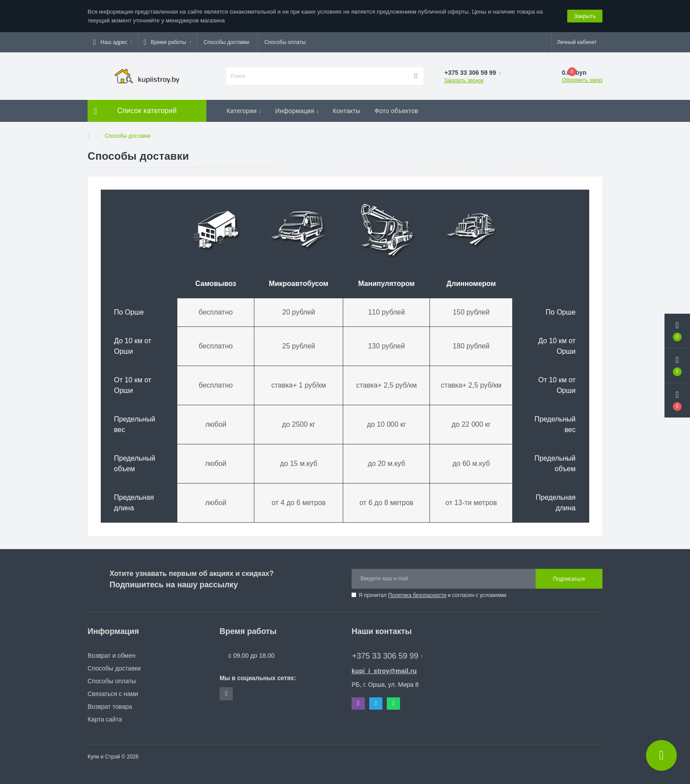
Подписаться (569, 579)
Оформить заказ (582, 80)
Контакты (347, 111)
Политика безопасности (417, 595)
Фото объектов (396, 111)
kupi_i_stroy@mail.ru (384, 671)
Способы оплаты (285, 42)
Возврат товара (110, 707)
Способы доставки (227, 42)
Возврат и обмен (112, 656)
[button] (113, 42)
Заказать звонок (464, 81)
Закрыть (585, 16)
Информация (297, 111)
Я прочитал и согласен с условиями (432, 595)
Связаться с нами (113, 694)
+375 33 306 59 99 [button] (387, 656)
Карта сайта (105, 719)
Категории (244, 111)
